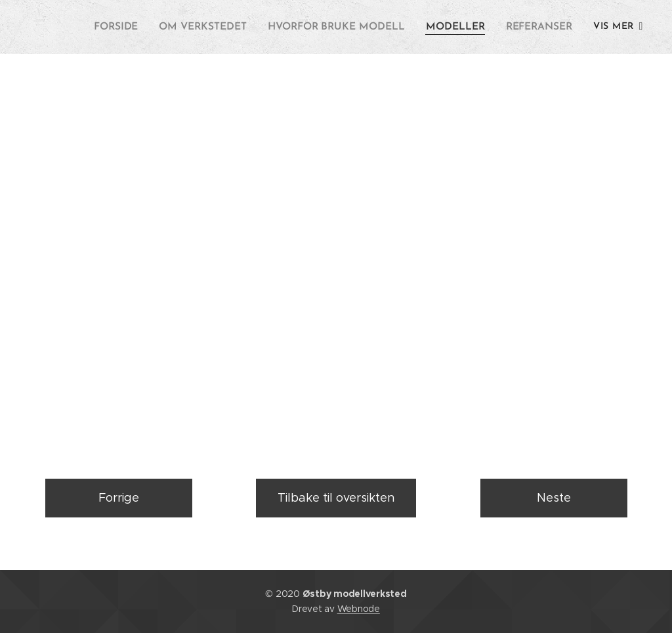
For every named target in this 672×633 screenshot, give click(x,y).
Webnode (359, 609)
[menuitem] (131, 27)
